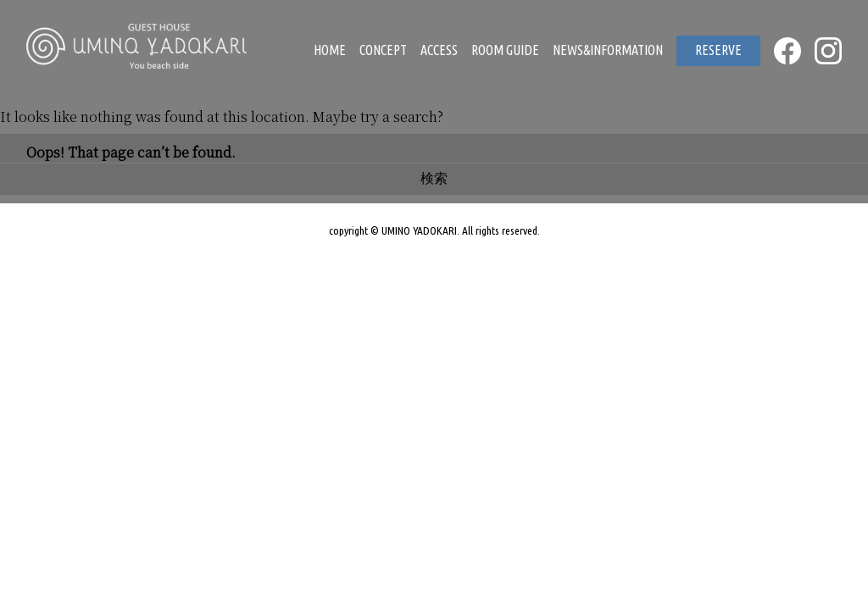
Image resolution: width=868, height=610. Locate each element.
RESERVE (718, 50)
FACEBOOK (787, 51)
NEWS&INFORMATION (608, 50)
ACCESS (439, 50)
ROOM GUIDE (505, 50)
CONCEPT (383, 50)
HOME (330, 50)
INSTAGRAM (828, 51)
